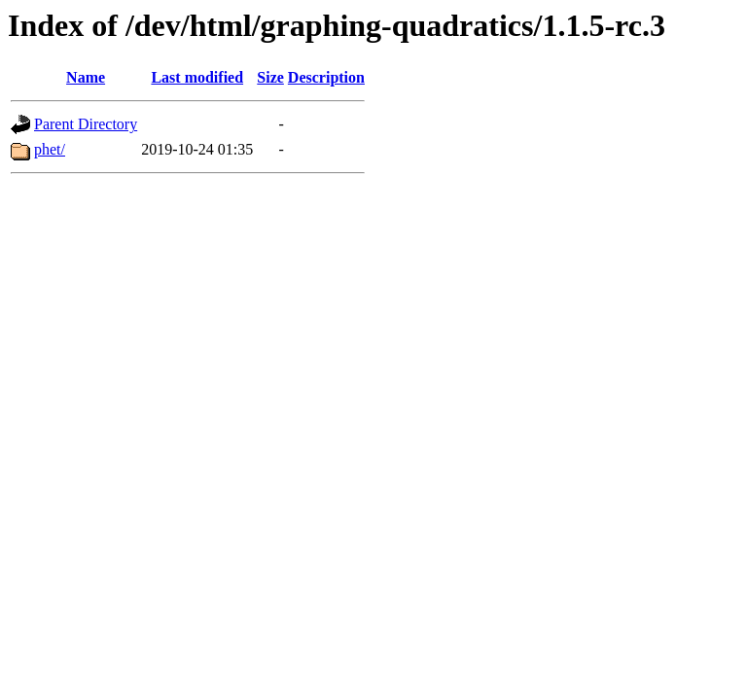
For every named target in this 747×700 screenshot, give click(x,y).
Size (270, 77)
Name (86, 77)
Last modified (197, 77)
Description (326, 77)
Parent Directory (86, 124)
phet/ (50, 149)
